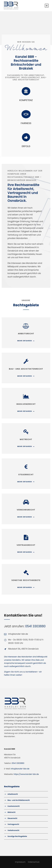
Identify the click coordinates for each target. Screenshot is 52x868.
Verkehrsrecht (13, 830)
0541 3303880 (35, 626)
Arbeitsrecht (13, 794)
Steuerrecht (12, 818)
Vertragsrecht (13, 824)
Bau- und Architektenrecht (19, 800)
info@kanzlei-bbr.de (20, 769)
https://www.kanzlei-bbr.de (26, 774)
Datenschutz (34, 862)
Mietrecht (11, 812)
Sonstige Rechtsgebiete (17, 836)
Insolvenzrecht (14, 806)
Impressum (20, 862)
